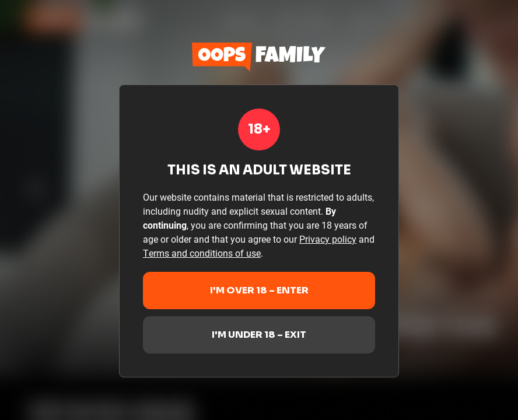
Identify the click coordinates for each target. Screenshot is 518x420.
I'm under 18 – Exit (259, 335)
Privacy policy (328, 239)
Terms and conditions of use (202, 253)
